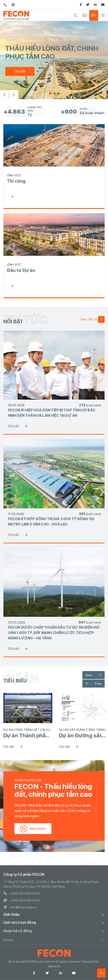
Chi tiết (19, 71)
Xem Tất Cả (93, 319)
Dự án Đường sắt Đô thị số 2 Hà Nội (81, 736)
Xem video (37, 829)
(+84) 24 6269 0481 (22, 898)
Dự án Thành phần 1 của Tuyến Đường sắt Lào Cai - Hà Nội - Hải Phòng (28, 736)
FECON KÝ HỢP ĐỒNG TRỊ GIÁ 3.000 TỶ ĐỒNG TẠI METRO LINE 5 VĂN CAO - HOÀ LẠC (55, 522)
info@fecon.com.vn (20, 912)
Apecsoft (54, 970)
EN (94, 15)
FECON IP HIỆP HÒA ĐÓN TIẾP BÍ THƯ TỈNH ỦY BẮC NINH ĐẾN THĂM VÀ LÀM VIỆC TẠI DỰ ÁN (56, 413)
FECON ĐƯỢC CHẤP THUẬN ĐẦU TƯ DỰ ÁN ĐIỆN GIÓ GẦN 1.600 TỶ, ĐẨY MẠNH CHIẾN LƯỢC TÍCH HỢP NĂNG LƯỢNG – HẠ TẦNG (58, 633)
